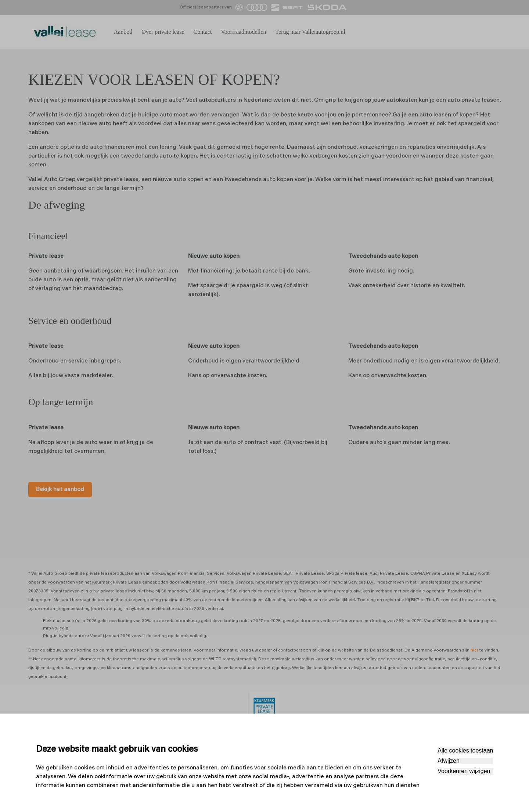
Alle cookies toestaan (465, 750)
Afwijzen (449, 761)
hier (474, 678)
